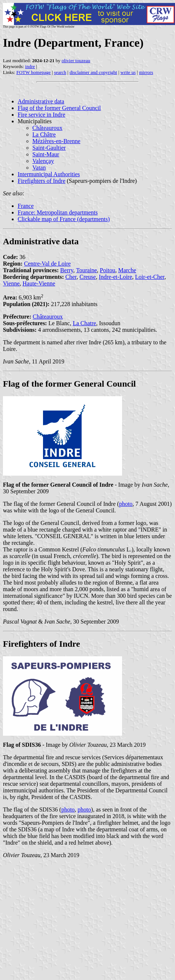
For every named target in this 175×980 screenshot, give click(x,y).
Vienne (11, 283)
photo (126, 504)
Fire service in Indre (41, 115)
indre (30, 66)
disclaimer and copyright (93, 72)
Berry (67, 270)
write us (128, 72)
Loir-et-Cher (150, 277)
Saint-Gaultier (49, 148)
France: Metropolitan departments (58, 212)
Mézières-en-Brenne (56, 141)
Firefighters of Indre (42, 181)
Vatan (39, 168)
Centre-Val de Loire (47, 264)
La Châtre (44, 134)
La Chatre (85, 323)
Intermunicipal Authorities (49, 174)
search (60, 72)
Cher (71, 277)
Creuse (87, 277)
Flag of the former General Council (59, 108)
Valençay (43, 161)
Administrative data (41, 101)
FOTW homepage (33, 72)
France (26, 206)
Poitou (108, 270)
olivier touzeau (76, 61)
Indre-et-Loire (116, 277)
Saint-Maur (46, 154)
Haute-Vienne (39, 283)
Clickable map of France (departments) (64, 219)
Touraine (87, 270)
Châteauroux (47, 128)
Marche (127, 270)
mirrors (146, 72)
